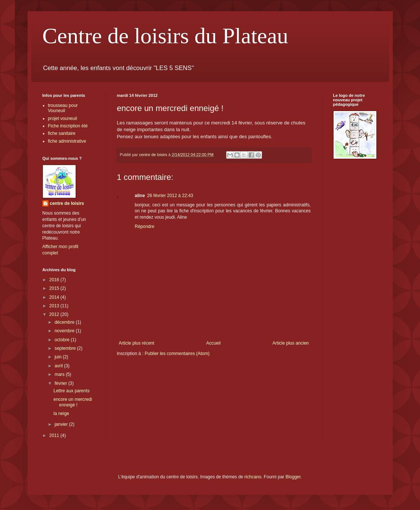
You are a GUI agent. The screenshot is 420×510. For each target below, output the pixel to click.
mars (60, 374)
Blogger (293, 477)
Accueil (213, 343)
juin (59, 357)
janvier (62, 424)
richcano (253, 477)
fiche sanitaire (62, 133)
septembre (66, 348)
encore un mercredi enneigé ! (72, 402)
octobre (62, 340)
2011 (55, 435)
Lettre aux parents (71, 391)
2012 (55, 314)
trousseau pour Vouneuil (63, 108)
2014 (55, 297)
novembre (65, 331)
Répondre (145, 227)
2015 (55, 288)
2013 (55, 306)
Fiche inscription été (68, 126)
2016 (55, 280)
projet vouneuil (63, 118)
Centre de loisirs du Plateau (165, 36)
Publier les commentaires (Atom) (177, 354)
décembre (65, 322)
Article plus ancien (290, 343)
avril (59, 366)
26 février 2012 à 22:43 (170, 196)
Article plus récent (137, 343)
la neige (61, 414)
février (61, 383)
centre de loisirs (67, 203)
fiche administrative (67, 141)
